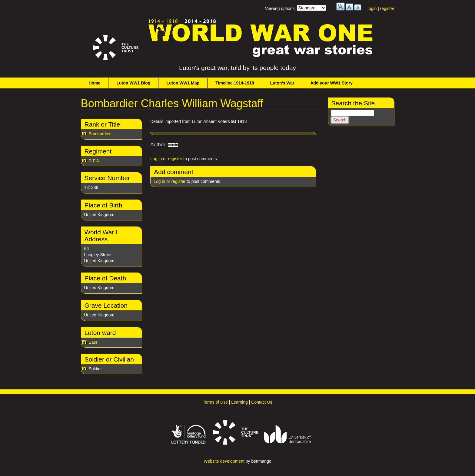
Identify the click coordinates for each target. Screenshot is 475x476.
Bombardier (100, 134)
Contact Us (262, 402)
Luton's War (282, 83)
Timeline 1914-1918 (235, 83)
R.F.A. (95, 161)
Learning (239, 402)
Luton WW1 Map (183, 83)
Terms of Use (215, 402)
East (93, 342)
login (372, 8)
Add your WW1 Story (331, 83)
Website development (224, 461)
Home (95, 83)
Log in (156, 159)
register (387, 8)
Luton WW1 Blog (133, 83)
